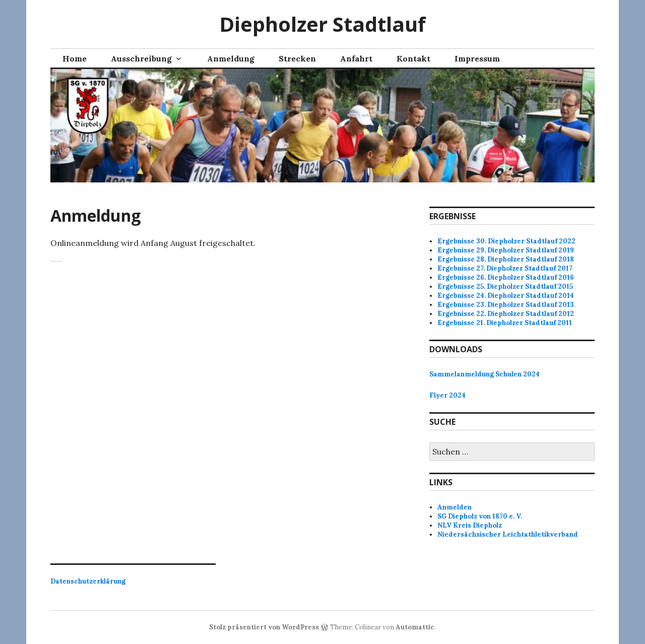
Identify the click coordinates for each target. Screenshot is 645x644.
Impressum (477, 58)
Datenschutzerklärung (88, 581)
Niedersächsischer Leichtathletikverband (508, 534)
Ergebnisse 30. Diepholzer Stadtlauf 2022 (506, 241)
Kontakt (413, 58)
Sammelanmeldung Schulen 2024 (485, 374)
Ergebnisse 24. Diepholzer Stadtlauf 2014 (506, 296)
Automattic (415, 627)
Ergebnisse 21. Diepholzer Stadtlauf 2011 (505, 323)
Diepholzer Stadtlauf (322, 24)
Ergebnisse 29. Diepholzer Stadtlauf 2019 (506, 250)
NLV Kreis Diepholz (470, 525)
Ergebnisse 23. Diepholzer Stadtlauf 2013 (506, 305)
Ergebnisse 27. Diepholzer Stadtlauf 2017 (505, 268)
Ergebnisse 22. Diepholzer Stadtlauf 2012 (506, 314)
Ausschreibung (141, 58)
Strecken (297, 58)
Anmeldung (231, 58)
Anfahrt (356, 58)
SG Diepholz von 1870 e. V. (480, 516)
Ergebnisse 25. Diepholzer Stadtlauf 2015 (505, 286)
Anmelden (455, 507)
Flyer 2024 (447, 395)
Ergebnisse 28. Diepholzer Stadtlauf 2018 (506, 259)
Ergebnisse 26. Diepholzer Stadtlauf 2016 (506, 277)
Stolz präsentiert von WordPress (264, 627)
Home (75, 58)
